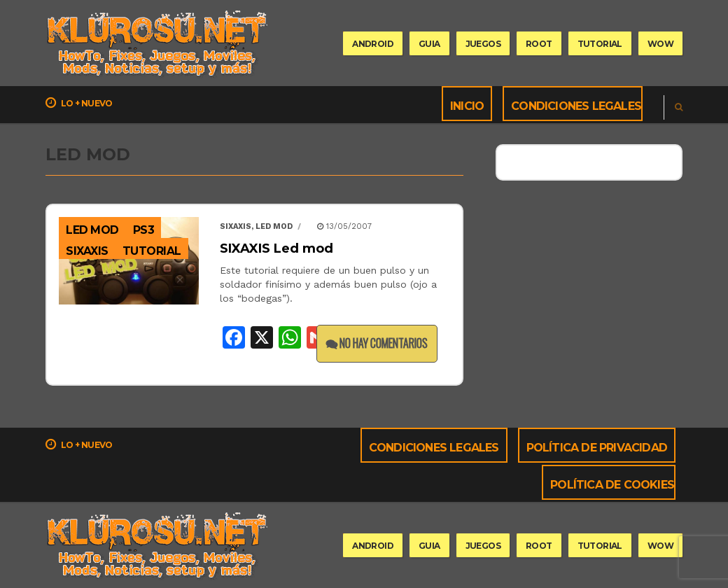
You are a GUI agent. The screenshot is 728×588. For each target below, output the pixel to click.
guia (429, 44)
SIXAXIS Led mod (276, 248)
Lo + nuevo (79, 103)
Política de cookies (612, 485)
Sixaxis (236, 226)
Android (373, 44)
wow (660, 44)
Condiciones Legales (576, 106)
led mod (92, 230)
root (539, 44)
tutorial (600, 44)
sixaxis (87, 251)
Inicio (467, 106)
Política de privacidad (597, 448)
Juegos (483, 44)
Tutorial (152, 251)
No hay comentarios (377, 343)
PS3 (144, 230)
